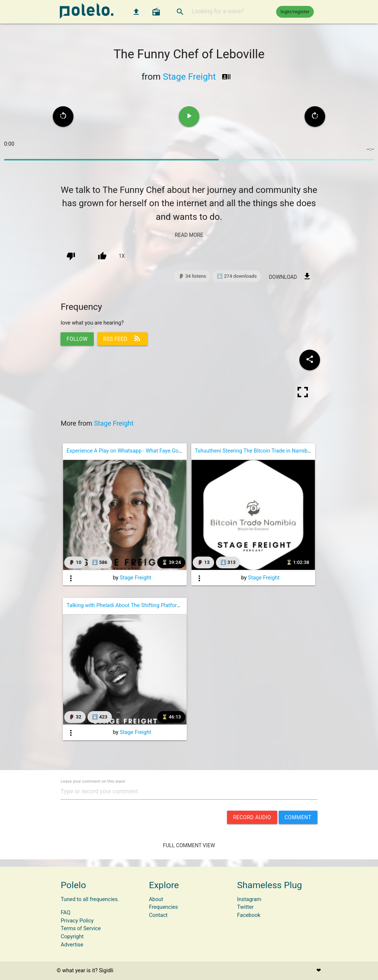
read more (189, 235)
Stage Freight (189, 77)
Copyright (72, 937)
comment (298, 817)
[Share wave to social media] (310, 360)
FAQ (65, 913)
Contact (158, 915)
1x (122, 256)
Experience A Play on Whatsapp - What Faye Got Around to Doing (143, 451)
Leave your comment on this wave (93, 782)
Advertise (72, 945)
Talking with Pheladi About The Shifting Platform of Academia (140, 605)
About (156, 899)
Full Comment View (189, 845)
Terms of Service (80, 929)
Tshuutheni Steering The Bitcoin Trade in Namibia (253, 451)
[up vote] (102, 256)
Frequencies (163, 907)
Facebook (249, 915)
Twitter (245, 907)
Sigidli (106, 971)
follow (77, 339)
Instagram (249, 899)
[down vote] (71, 256)
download (290, 276)
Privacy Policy (77, 921)
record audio (252, 817)
